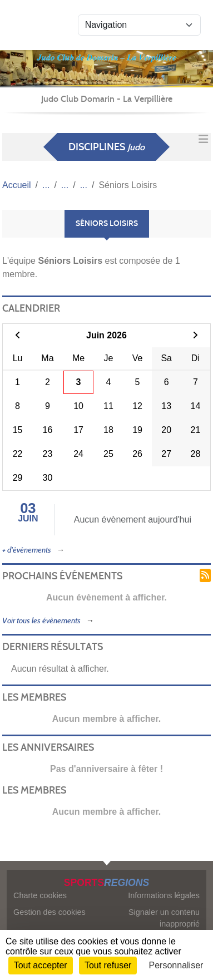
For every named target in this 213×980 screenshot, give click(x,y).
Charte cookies (40, 895)
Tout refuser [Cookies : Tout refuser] (108, 965)
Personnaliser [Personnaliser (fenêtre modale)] (176, 965)
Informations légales (164, 895)
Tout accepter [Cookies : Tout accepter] (41, 965)
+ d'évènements (27, 550)
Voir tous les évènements (41, 621)
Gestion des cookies (49, 912)
